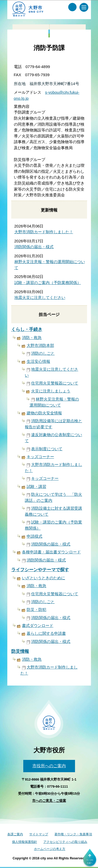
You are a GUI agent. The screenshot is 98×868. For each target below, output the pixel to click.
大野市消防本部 (40, 345)
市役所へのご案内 (49, 766)
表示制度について (47, 449)
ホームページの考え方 (50, 849)
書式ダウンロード (38, 625)
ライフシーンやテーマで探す (40, 570)
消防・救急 (32, 338)
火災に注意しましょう (51, 391)
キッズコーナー (40, 457)
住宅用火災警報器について (55, 383)
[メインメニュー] (84, 7)
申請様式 (34, 536)
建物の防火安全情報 (44, 413)
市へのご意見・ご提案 (49, 801)
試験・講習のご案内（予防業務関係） (48, 283)
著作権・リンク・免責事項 (73, 834)
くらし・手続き (27, 329)
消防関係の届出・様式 (34, 247)
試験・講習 (36, 486)
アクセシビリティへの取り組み (65, 842)
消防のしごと (43, 353)
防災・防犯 (36, 610)
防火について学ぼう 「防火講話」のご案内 (53, 497)
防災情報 (20, 651)
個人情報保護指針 (25, 842)
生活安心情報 (38, 361)
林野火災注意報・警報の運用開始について (54, 402)
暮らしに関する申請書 (46, 633)
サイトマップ (39, 834)
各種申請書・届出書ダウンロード (51, 552)
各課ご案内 (15, 834)
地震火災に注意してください (40, 297)
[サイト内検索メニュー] (72, 7)
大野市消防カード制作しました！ (44, 232)
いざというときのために (44, 578)
